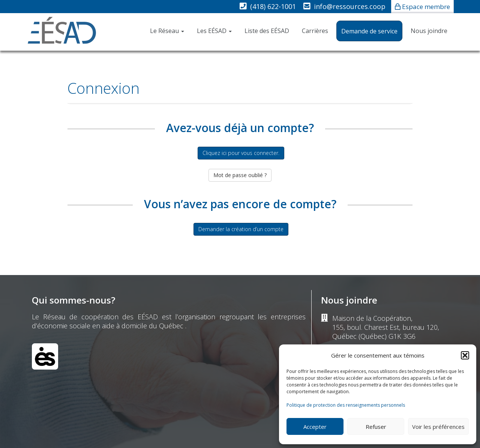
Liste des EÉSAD (267, 31)
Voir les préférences (438, 427)
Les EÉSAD (214, 31)
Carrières (315, 31)
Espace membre (426, 7)
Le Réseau (167, 31)
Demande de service (369, 31)
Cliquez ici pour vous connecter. (241, 153)
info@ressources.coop (350, 6)
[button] (465, 355)
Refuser (376, 427)
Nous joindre (429, 31)
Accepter (315, 427)
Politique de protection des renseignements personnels (346, 405)
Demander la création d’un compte (241, 229)
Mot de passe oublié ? (240, 175)
